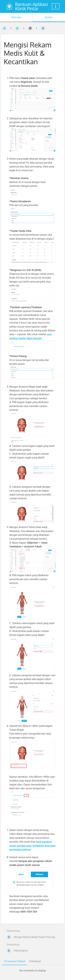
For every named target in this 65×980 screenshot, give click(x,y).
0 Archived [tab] (35, 961)
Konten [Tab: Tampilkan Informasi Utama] (49, 17)
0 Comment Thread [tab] (15, 961)
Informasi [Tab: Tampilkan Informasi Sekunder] (16, 17)
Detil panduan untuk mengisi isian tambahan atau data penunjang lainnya (32, 845)
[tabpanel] (32, 970)
